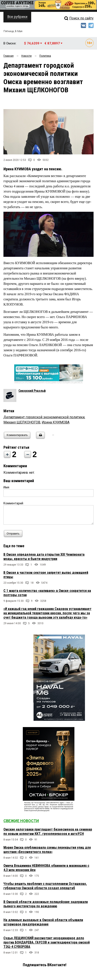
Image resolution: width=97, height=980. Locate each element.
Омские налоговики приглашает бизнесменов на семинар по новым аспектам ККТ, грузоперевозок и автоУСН (48, 832)
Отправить (14, 534)
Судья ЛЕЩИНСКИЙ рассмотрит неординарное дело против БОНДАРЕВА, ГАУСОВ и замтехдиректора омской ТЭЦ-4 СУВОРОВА (47, 942)
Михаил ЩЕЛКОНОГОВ (22, 422)
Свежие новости (21, 821)
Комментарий (13, 503)
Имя (6, 487)
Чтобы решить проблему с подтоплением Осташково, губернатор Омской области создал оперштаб (45, 886)
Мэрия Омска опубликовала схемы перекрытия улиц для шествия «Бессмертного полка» (47, 850)
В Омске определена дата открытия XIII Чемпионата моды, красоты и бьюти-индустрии (44, 557)
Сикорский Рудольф (32, 391)
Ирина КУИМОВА (56, 422)
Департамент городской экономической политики (44, 417)
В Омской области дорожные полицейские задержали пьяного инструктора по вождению (46, 904)
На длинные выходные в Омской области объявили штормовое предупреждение (43, 922)
